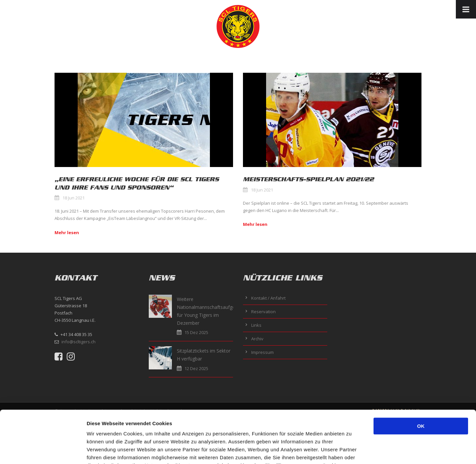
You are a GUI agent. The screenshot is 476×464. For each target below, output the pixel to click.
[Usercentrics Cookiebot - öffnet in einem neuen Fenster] (43, 451)
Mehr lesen (67, 232)
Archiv (257, 339)
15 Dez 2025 (196, 332)
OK (421, 377)
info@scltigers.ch (79, 342)
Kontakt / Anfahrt (268, 298)
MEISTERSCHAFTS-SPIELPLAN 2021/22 (308, 179)
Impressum (262, 352)
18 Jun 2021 (74, 198)
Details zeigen (352, 451)
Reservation (263, 312)
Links (256, 325)
